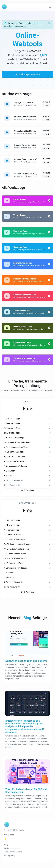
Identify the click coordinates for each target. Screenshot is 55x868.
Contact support (12, 848)
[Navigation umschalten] (50, 7)
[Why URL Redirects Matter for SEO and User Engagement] (27, 786)
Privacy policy (10, 856)
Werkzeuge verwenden (27, 74)
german (9, 835)
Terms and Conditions (13, 852)
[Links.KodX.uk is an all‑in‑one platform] (27, 658)
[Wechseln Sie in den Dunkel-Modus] (5, 839)
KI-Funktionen (27, 490)
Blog (6, 845)
